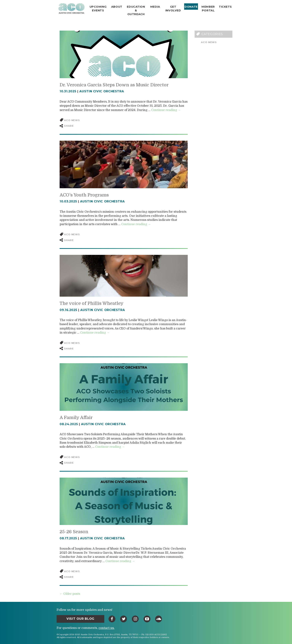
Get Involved (173, 9)
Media (155, 7)
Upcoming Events (98, 9)
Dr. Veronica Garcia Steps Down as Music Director (114, 85)
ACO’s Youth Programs (84, 195)
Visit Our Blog (80, 619)
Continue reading (166, 110)
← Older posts (70, 594)
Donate (191, 7)
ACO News (209, 42)
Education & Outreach (136, 10)
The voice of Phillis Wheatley (92, 303)
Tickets (225, 7)
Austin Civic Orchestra (102, 91)
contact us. (107, 628)
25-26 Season (74, 532)
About (117, 7)
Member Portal (208, 9)
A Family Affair (76, 418)
